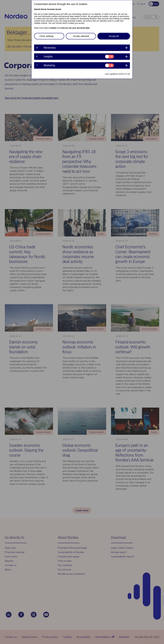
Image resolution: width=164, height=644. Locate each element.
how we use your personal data (75, 28)
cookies (53, 28)
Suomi (58, 9)
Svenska (51, 9)
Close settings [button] (47, 36)
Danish (37, 9)
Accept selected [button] (81, 36)
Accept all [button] (114, 36)
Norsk (44, 9)
